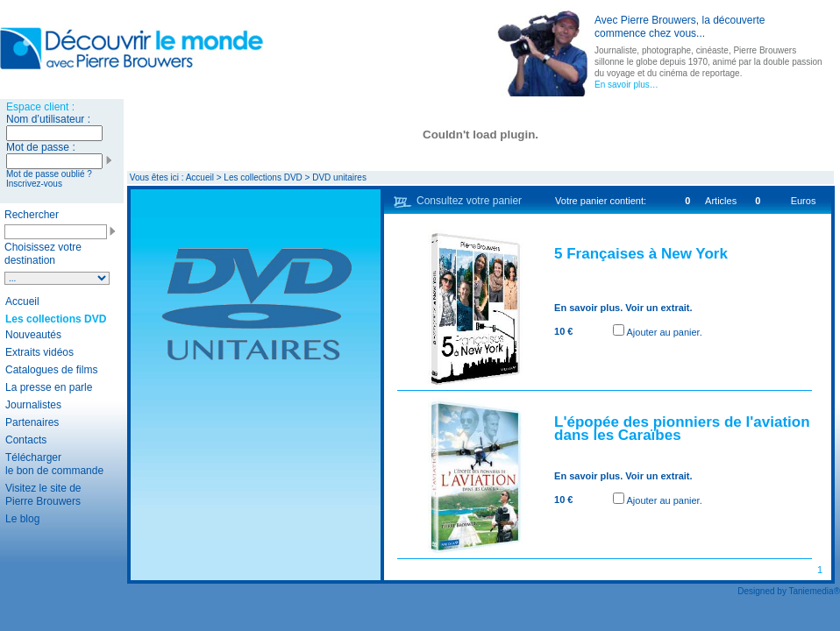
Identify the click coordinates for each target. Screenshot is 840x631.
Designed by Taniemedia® (789, 591)
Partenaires (32, 422)
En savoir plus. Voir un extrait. (623, 308)
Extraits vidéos (39, 352)
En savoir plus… (626, 85)
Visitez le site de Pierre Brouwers (43, 495)
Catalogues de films (51, 370)
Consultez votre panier (469, 201)
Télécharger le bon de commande (54, 464)
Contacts (26, 440)
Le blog (22, 519)
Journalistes (33, 405)
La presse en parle (49, 387)
